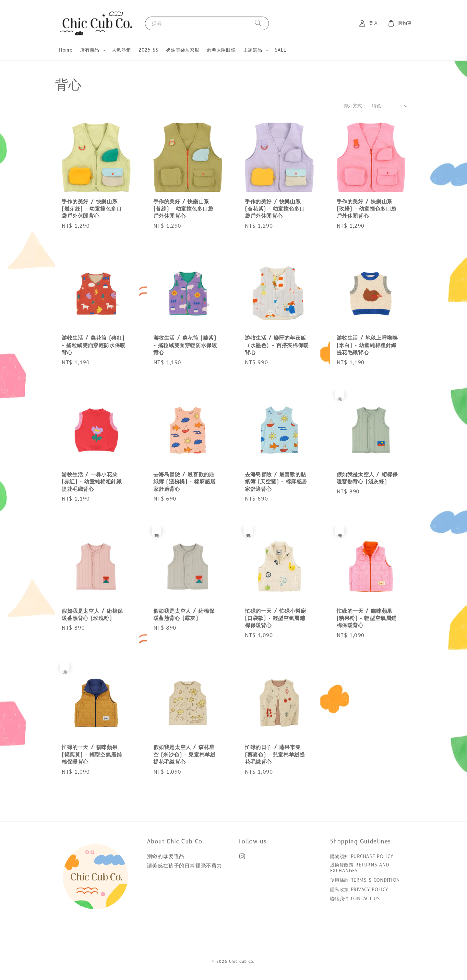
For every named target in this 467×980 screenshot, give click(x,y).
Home (66, 50)
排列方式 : (354, 106)
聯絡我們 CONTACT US (355, 899)
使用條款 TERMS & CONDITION (365, 880)
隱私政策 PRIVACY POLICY (359, 890)
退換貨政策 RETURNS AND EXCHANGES (360, 868)
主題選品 (253, 50)
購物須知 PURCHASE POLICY (362, 857)
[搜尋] (258, 23)
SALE (281, 50)
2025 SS (148, 50)
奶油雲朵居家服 (183, 50)
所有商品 (90, 50)
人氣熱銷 (121, 50)
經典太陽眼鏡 (222, 50)
